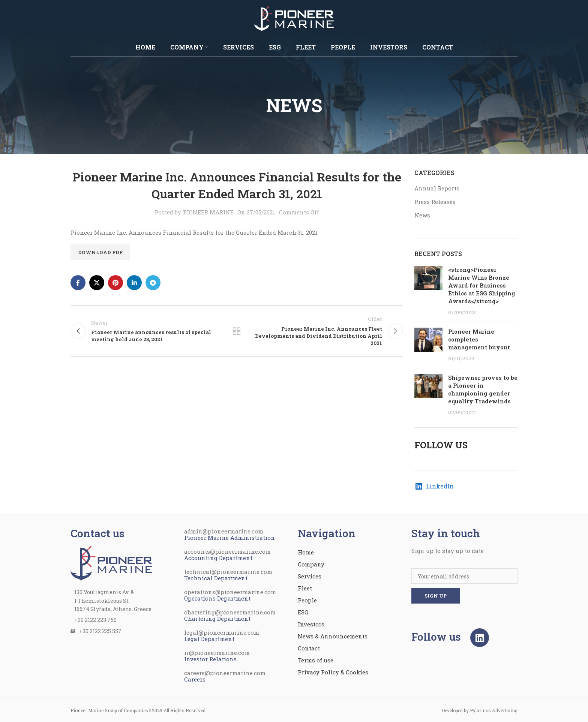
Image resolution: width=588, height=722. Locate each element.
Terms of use (316, 660)
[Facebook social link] (78, 283)
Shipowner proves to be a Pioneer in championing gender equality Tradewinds (483, 389)
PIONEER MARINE (208, 212)
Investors (311, 624)
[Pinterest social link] (115, 283)
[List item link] (124, 620)
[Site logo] (294, 18)
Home (306, 552)
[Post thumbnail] (428, 291)
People (307, 600)
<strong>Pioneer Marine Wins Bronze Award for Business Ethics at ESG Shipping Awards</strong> (482, 285)
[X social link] (97, 283)
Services (310, 576)
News (422, 215)
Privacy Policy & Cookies (333, 672)
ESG (303, 612)
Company (311, 564)
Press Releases (435, 202)
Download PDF (100, 252)
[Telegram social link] (153, 283)
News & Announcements (333, 636)
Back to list (237, 331)
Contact (309, 648)
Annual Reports (437, 188)
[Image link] (111, 563)
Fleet (305, 588)
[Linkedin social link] (134, 283)
